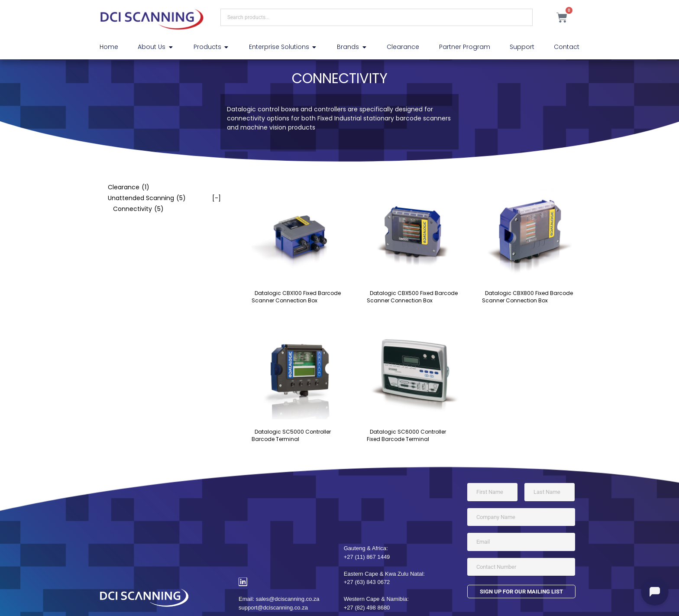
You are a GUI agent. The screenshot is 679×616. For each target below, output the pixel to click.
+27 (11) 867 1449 (367, 557)
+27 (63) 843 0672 (367, 582)
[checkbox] (160, 187)
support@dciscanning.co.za (273, 608)
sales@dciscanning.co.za (288, 599)
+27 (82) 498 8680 (367, 608)
